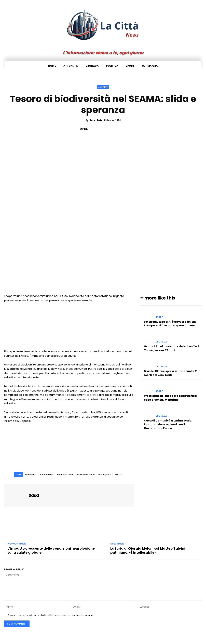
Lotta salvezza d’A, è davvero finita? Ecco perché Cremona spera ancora (170, 324)
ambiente (31, 475)
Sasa (92, 120)
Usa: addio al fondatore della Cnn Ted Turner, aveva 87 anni (171, 348)
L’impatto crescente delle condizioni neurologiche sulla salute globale (51, 550)
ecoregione (105, 475)
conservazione (65, 475)
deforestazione (86, 475)
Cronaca (161, 342)
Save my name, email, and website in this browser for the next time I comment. (51, 615)
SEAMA (118, 475)
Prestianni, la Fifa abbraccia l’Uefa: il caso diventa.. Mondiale (170, 398)
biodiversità (47, 475)
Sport (159, 317)
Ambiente (103, 87)
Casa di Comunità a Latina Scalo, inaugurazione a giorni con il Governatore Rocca (168, 424)
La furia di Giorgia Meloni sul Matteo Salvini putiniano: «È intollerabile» (148, 550)
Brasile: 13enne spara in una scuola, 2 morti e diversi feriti (170, 373)
